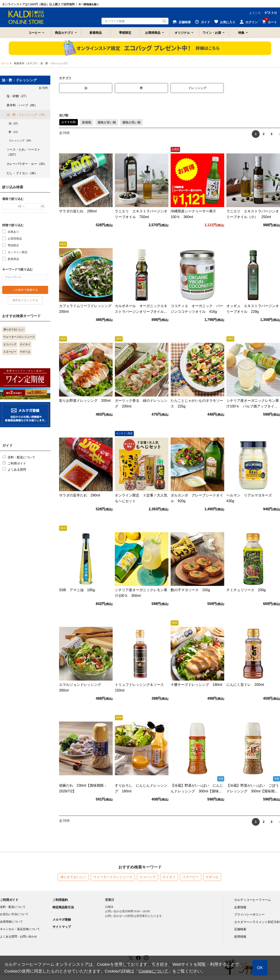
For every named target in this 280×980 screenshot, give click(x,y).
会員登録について (11, 922)
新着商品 (96, 33)
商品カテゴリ (64, 33)
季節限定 (125, 33)
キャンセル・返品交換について (20, 929)
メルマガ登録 (62, 920)
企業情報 (240, 907)
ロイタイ (25, 344)
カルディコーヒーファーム (252, 900)
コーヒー (35, 33)
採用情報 (240, 937)
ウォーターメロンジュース (19, 337)
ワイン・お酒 (212, 33)
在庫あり (13, 232)
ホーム (5, 63)
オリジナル (182, 33)
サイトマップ (62, 927)
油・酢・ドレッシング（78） (27, 115)
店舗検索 (240, 929)
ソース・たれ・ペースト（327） (23, 152)
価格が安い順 (107, 122)
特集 (241, 33)
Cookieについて (153, 971)
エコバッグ (10, 344)
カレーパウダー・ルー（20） (27, 164)
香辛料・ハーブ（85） (22, 105)
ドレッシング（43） (21, 141)
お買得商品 (153, 33)
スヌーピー (10, 352)
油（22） (14, 123)
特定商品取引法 (63, 907)
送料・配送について (21, 457)
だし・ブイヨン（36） (22, 173)
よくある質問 (17, 470)
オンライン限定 (18, 252)
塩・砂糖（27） (17, 96)
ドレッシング (197, 88)
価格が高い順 (131, 122)
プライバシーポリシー (249, 914)
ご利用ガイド (17, 463)
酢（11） (14, 132)
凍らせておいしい (14, 329)
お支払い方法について (14, 914)
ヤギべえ (25, 352)
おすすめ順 (69, 122)
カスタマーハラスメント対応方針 (257, 922)
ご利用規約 (60, 900)
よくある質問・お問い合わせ (18, 936)
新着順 (87, 122)
